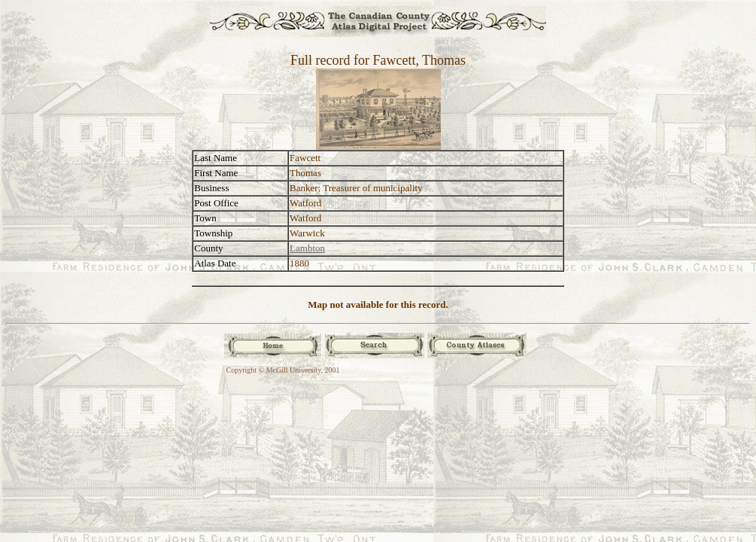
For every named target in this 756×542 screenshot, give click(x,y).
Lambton (307, 248)
